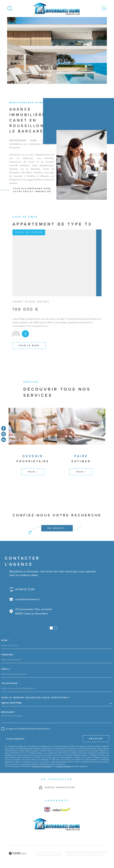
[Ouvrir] (10, 9)
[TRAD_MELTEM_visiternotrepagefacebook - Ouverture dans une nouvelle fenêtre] (4, 428)
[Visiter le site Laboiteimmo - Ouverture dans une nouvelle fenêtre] (18, 853)
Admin (69, 855)
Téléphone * (11, 683)
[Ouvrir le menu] (104, 9)
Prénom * (8, 655)
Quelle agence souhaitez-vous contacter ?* (36, 698)
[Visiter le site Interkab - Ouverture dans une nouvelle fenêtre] (47, 810)
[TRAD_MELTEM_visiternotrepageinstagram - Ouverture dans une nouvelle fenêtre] (4, 434)
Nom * (6, 640)
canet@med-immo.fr (27, 599)
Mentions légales (98, 852)
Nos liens (77, 855)
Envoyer (96, 739)
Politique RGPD (89, 855)
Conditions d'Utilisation (63, 766)
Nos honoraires (71, 852)
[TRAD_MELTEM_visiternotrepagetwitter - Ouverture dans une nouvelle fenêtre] (4, 440)
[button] (51, 628)
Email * (7, 669)
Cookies (100, 855)
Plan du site (84, 852)
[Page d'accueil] (57, 9)
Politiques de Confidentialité (42, 766)
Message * (9, 712)
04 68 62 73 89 (25, 589)
